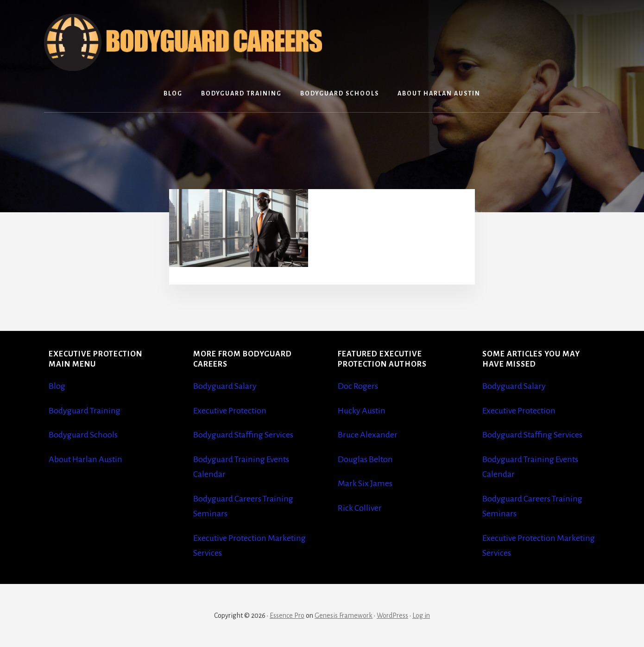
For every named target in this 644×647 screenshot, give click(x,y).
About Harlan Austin (85, 459)
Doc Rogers (358, 386)
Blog (57, 386)
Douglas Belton (365, 459)
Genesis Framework (344, 615)
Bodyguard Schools (83, 435)
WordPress (392, 615)
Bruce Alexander (368, 435)
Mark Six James (365, 483)
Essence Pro (287, 615)
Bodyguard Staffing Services (243, 435)
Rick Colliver (360, 508)
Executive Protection (230, 411)
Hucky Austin (362, 411)
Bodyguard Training (85, 411)
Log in (421, 615)
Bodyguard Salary (225, 386)
